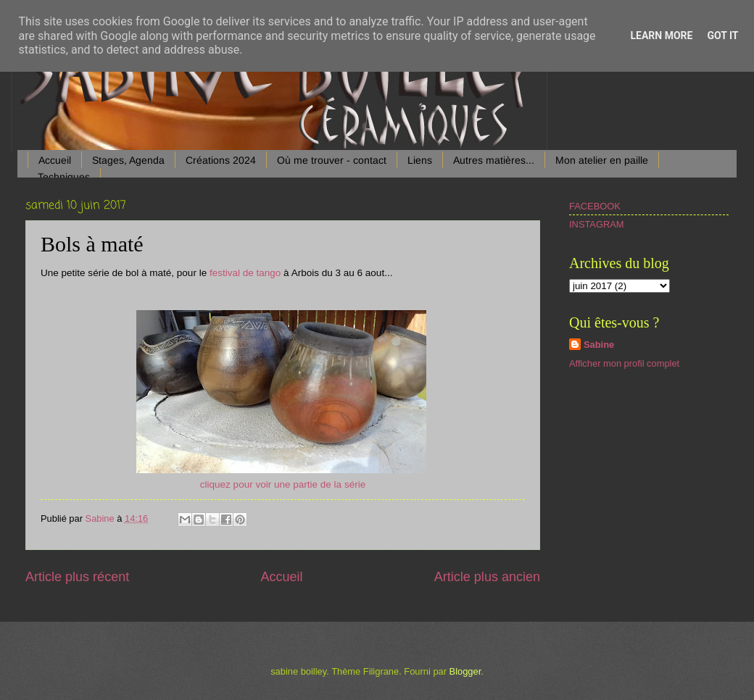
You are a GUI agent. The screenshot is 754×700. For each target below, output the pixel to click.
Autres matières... (494, 160)
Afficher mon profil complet (624, 363)
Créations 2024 (221, 160)
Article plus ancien (487, 577)
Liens (420, 160)
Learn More (661, 36)
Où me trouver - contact (332, 160)
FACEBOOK (595, 206)
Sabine (599, 345)
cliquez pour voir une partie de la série (283, 484)
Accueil (55, 160)
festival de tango (245, 273)
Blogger (465, 671)
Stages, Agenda (128, 160)
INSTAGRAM (597, 224)
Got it (722, 36)
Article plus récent (77, 577)
